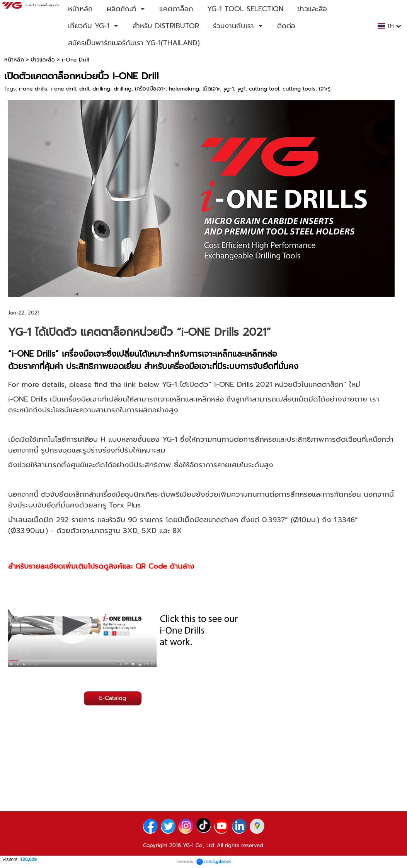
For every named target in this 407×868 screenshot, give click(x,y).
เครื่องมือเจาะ (150, 89)
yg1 (241, 89)
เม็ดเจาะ (211, 89)
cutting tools (299, 89)
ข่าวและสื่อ (43, 60)
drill (84, 89)
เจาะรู (325, 89)
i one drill (63, 89)
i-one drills (33, 89)
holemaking (184, 89)
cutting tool (264, 89)
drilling (101, 89)
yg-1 (229, 89)
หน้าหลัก (14, 60)
